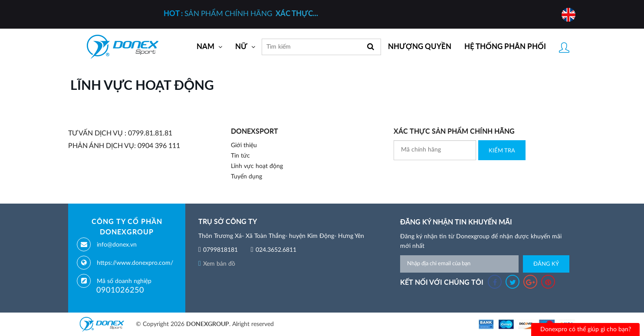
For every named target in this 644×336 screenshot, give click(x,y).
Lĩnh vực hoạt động (257, 166)
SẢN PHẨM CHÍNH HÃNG (241, 14)
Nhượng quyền (420, 47)
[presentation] (460, 177)
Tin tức (240, 156)
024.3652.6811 (276, 250)
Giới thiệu (244, 145)
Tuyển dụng (246, 177)
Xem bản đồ (217, 264)
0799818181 (220, 250)
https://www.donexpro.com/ (135, 263)
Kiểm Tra (502, 151)
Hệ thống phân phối (505, 47)
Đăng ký (546, 264)
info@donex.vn (117, 245)
